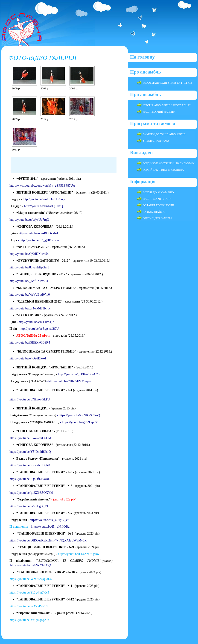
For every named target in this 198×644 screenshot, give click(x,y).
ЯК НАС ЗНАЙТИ (154, 212)
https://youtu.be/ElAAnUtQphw (79, 554)
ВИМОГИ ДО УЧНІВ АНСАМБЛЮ (164, 134)
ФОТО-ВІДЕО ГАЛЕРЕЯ (42, 58)
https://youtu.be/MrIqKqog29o (30, 620)
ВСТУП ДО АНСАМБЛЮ (158, 192)
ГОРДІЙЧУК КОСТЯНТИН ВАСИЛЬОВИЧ (169, 163)
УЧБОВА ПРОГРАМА (156, 141)
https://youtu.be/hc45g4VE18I (29, 606)
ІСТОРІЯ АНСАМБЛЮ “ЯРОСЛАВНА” (167, 105)
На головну (142, 57)
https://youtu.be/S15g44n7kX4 (29, 593)
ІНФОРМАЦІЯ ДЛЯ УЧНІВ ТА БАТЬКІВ (167, 83)
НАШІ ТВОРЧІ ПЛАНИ (157, 199)
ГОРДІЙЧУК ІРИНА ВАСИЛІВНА (163, 170)
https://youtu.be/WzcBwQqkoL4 (31, 579)
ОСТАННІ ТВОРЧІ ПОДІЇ (158, 205)
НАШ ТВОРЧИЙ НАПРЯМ (159, 112)
